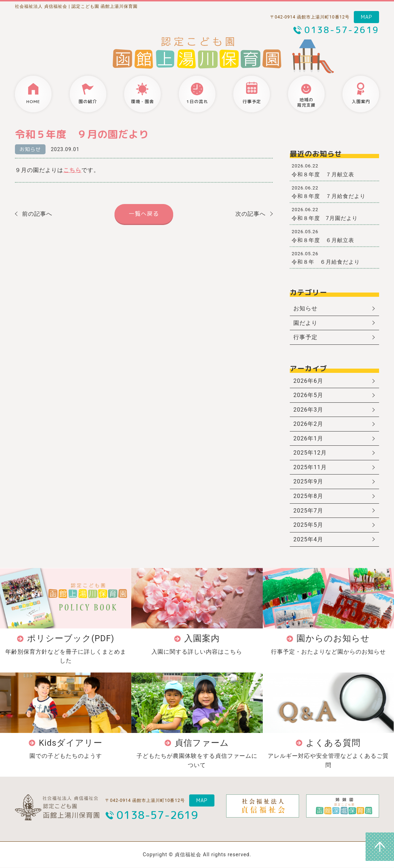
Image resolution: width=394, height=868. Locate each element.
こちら (72, 170)
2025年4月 (308, 539)
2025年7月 (308, 511)
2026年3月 (308, 410)
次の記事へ (251, 214)
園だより (305, 323)
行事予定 (305, 337)
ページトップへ (380, 847)
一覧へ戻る (144, 214)
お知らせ (30, 149)
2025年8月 (308, 496)
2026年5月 (308, 395)
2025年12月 (310, 453)
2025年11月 (310, 467)
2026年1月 (308, 438)
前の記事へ (37, 214)
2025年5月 (308, 525)
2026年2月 (308, 424)
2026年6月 (308, 381)
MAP (366, 17)
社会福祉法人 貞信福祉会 (41, 6)
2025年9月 (308, 482)
